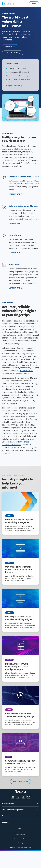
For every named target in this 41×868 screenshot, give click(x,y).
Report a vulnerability (15, 86)
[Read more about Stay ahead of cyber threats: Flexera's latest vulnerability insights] (20, 562)
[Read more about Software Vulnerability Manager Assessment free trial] (20, 754)
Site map (21, 843)
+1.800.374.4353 (21, 829)
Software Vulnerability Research (18, 72)
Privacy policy (21, 835)
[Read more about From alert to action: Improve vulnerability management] (20, 513)
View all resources (19, 781)
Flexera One (14, 264)
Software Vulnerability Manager (18, 76)
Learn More (15, 194)
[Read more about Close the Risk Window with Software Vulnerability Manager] (20, 707)
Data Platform (16, 235)
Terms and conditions (20, 839)
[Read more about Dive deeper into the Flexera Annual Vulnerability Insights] (20, 610)
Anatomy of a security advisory (18, 68)
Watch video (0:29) (11, 53)
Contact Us (9, 47)
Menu (34, 4)
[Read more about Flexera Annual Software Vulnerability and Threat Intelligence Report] (20, 659)
